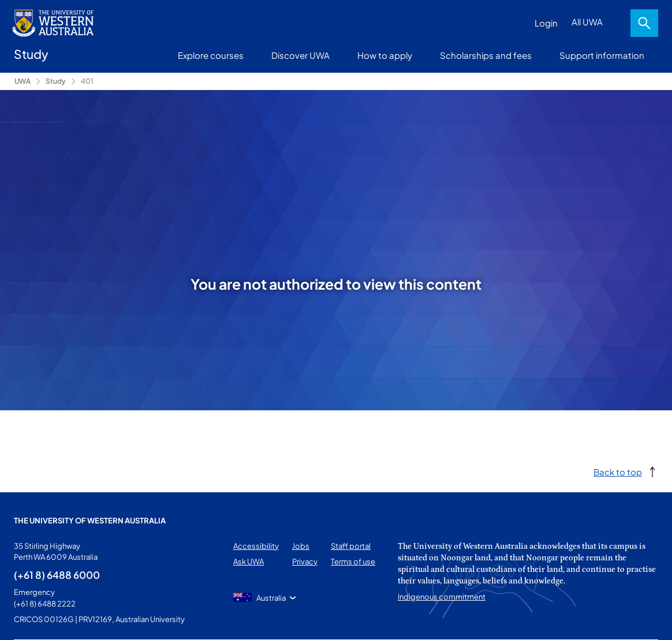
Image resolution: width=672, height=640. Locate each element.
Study (56, 81)
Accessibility (256, 546)
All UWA (587, 22)
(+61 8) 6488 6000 (57, 575)
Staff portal (351, 546)
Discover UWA (300, 55)
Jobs (301, 546)
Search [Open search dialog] (644, 23)
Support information (602, 55)
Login (546, 23)
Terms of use (353, 562)
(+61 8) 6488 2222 (45, 604)
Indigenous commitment (442, 597)
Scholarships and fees (486, 55)
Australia (271, 598)
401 (87, 81)
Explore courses (211, 55)
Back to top (618, 472)
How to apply (385, 55)
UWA (23, 81)
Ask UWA (249, 562)
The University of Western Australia (90, 521)
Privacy (305, 562)
